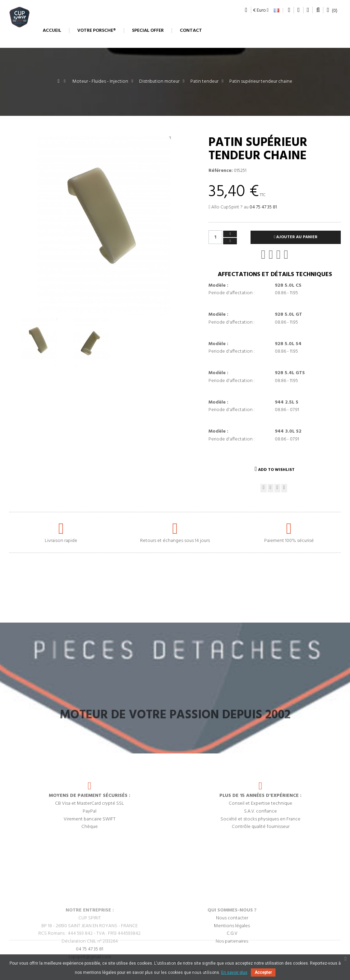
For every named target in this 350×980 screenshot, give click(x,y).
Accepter (263, 972)
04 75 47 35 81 (263, 207)
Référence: (221, 171)
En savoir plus (234, 972)
